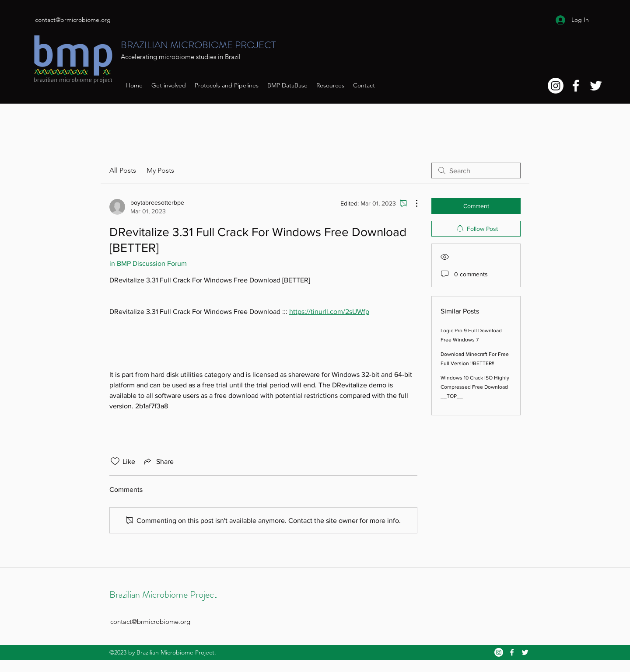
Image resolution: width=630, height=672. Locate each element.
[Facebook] (576, 86)
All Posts (123, 170)
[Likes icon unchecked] (115, 461)
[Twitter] (596, 86)
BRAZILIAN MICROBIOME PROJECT (198, 45)
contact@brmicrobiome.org (73, 20)
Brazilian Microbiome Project (163, 594)
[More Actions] (412, 203)
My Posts (160, 170)
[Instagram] (556, 86)
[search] (476, 171)
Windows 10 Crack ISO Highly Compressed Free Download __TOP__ (475, 387)
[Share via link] (158, 461)
